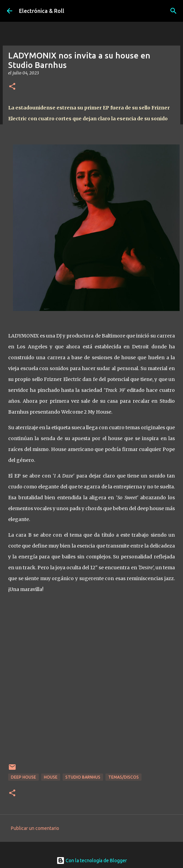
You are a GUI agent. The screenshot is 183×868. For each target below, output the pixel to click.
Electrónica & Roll (42, 11)
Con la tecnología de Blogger (92, 861)
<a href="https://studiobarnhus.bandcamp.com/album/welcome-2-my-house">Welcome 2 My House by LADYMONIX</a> (91, 679)
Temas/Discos (123, 777)
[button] (12, 87)
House (51, 777)
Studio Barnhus (83, 777)
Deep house (23, 777)
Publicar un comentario (35, 828)
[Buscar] (173, 11)
